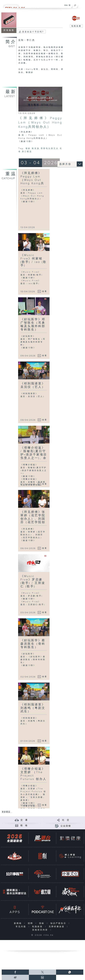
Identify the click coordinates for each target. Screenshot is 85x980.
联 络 (24, 826)
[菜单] (81, 5)
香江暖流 (27, 152)
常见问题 (21, 927)
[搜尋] (75, 5)
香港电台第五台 (50, 148)
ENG (66, 5)
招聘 (31, 923)
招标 (42, 923)
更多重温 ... (7, 812)
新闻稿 (18, 923)
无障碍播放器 (57, 927)
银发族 (36, 148)
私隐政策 (38, 927)
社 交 (66, 820)
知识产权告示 (59, 923)
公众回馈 (66, 826)
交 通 (24, 820)
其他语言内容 (41, 930)
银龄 (28, 148)
